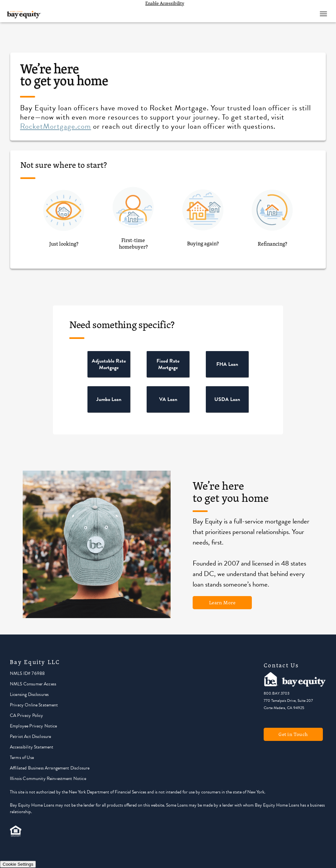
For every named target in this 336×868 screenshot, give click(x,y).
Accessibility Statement (32, 747)
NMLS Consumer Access (33, 684)
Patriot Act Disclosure (30, 736)
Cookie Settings (18, 864)
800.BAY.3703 (276, 693)
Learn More (222, 602)
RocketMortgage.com (56, 126)
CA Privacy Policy (27, 715)
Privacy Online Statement (34, 705)
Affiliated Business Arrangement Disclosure (50, 768)
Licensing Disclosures (29, 694)
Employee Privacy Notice (33, 726)
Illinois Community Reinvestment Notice (48, 779)
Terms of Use (22, 757)
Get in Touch (293, 734)
